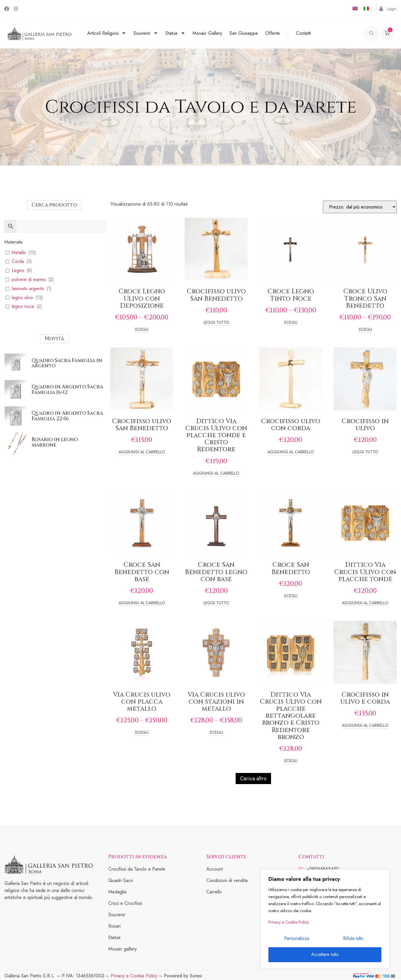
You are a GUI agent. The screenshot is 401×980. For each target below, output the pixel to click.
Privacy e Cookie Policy (289, 924)
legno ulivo (22, 298)
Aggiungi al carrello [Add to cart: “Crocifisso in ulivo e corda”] (365, 726)
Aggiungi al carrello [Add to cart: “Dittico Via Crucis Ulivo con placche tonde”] (365, 603)
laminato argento (28, 289)
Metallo (19, 253)
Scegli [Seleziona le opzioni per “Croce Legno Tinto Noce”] (291, 323)
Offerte (273, 33)
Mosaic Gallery (207, 33)
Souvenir (146, 33)
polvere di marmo (29, 280)
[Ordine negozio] (360, 207)
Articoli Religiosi (107, 33)
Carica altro (253, 779)
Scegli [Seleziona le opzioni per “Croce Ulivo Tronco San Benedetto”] (365, 330)
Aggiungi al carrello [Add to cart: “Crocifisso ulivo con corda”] (291, 452)
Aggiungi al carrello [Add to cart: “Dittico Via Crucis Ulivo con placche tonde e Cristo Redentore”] (216, 474)
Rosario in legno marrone (55, 442)
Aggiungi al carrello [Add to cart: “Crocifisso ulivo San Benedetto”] (142, 452)
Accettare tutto (325, 955)
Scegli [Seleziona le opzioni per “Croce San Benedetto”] (291, 596)
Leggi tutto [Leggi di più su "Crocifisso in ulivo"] (365, 452)
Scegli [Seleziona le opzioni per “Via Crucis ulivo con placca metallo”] (142, 733)
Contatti (303, 33)
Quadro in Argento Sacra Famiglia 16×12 (67, 390)
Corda (18, 262)
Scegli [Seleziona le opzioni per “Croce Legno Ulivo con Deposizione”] (142, 330)
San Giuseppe (244, 33)
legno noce (23, 307)
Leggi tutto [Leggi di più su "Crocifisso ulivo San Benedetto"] (216, 323)
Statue (175, 33)
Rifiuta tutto (353, 940)
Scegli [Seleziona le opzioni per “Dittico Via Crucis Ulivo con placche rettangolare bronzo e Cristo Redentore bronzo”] (291, 761)
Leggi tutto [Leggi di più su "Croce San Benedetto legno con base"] (216, 603)
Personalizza (296, 940)
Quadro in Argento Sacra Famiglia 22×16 (67, 416)
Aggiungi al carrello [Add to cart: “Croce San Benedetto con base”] (142, 603)
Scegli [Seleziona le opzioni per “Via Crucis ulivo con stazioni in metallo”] (216, 733)
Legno (18, 271)
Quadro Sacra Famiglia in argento (67, 363)
